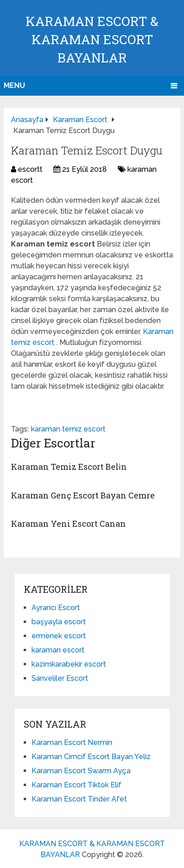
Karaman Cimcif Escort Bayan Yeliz (91, 757)
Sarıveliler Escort (60, 678)
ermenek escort (59, 636)
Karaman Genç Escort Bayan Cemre (83, 495)
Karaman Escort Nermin (72, 742)
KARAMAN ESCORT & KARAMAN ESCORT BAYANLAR (92, 39)
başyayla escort (59, 622)
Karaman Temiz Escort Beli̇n (69, 467)
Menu (14, 85)
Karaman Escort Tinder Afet (79, 799)
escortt (30, 169)
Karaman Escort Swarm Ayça (81, 771)
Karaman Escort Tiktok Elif (76, 785)
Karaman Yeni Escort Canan (68, 524)
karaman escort (58, 650)
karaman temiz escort (68, 429)
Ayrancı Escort (56, 608)
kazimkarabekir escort (69, 664)
